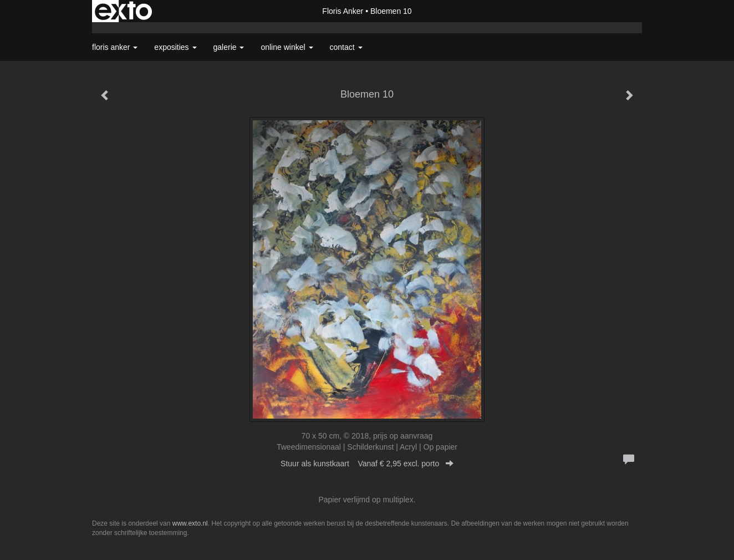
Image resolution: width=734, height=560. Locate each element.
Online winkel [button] (287, 47)
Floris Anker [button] (115, 47)
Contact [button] (346, 47)
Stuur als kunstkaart (367, 464)
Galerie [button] (229, 47)
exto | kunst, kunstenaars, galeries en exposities (123, 11)
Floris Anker (343, 11)
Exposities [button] (175, 47)
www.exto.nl (190, 523)
